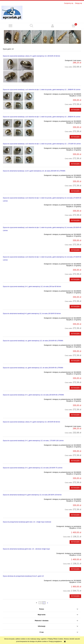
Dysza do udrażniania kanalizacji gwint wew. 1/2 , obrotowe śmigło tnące (26, 549)
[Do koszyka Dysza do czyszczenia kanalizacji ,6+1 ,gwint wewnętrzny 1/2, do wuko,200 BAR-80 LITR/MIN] (75, 415)
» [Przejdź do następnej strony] (47, 603)
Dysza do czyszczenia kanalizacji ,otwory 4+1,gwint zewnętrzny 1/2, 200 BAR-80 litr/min (32, 422)
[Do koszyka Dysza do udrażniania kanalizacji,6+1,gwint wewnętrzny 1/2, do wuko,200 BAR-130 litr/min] (75, 515)
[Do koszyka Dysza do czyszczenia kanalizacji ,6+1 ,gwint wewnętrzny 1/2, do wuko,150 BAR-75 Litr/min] (75, 488)
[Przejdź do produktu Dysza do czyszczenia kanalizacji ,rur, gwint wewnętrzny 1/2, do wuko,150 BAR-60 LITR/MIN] (19, 345)
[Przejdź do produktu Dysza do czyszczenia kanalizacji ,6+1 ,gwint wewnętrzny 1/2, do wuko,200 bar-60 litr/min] (19, 291)
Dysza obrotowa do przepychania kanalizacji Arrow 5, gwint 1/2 (23, 576)
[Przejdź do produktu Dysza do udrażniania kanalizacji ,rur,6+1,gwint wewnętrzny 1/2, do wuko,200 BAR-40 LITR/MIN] (19, 175)
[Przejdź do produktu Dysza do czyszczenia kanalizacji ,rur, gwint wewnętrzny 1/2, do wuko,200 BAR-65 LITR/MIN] (19, 372)
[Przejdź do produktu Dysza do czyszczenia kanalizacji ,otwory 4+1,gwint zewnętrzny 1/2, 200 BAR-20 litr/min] (19, 71)
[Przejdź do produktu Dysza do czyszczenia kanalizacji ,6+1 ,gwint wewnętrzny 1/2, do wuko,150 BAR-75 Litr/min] (19, 472)
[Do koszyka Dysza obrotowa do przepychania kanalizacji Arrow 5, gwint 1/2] (75, 596)
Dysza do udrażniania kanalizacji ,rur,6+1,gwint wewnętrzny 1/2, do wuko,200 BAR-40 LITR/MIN (34, 171)
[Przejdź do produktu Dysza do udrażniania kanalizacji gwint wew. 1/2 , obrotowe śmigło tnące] (19, 553)
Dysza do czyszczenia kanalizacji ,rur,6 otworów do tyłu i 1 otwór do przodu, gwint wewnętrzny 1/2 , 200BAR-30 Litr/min (42, 90)
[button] (10, 26)
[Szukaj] (31, 26)
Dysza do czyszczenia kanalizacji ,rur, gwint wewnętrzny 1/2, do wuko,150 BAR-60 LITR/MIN (33, 341)
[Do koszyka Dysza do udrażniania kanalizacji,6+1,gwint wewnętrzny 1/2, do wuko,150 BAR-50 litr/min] (75, 334)
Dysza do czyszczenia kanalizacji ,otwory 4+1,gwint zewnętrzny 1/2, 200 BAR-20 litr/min (32, 56)
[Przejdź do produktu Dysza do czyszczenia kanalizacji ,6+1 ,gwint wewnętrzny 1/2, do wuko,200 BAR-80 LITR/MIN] (19, 399)
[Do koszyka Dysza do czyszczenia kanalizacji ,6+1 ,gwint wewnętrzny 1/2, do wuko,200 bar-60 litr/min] (75, 307)
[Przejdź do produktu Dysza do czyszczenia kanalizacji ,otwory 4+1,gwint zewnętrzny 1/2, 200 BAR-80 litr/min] (19, 426)
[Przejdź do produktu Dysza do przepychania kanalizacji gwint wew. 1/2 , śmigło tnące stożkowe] (19, 526)
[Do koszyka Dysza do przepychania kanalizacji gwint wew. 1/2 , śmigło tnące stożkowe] (75, 542)
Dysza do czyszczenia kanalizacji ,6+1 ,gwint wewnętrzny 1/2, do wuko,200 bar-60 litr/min (32, 287)
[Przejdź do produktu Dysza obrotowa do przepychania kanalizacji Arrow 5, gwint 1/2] (19, 580)
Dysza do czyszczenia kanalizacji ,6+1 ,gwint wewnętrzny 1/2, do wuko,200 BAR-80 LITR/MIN (33, 395)
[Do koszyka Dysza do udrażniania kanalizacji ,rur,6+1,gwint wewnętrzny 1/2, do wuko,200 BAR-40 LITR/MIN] (75, 191)
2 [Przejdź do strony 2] (44, 603)
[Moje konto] (53, 26)
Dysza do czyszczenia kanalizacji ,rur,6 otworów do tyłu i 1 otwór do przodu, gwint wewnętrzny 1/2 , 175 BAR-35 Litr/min (42, 144)
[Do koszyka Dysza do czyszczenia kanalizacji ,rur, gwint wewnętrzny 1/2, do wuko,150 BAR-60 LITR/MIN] (75, 361)
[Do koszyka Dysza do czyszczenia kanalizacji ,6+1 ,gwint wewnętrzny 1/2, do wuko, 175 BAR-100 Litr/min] (75, 461)
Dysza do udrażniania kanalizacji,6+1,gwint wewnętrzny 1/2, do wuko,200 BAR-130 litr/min (32, 495)
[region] (42, 37)
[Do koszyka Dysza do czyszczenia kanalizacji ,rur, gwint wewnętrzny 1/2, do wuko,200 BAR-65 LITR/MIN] (75, 388)
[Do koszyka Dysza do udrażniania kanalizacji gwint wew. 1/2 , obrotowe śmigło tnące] (75, 569)
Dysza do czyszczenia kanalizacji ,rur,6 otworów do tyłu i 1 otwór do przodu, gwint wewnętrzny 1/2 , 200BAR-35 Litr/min (42, 117)
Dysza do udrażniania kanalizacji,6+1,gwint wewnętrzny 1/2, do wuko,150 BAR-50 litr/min (32, 314)
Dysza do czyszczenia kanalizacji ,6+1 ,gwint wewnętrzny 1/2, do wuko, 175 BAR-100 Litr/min (33, 441)
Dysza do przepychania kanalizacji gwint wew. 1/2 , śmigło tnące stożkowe (27, 522)
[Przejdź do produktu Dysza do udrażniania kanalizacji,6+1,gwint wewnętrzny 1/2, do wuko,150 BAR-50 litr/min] (19, 318)
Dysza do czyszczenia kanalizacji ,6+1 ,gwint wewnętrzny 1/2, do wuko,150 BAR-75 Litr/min (33, 468)
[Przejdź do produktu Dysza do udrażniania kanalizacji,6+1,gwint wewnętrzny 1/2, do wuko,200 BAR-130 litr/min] (19, 499)
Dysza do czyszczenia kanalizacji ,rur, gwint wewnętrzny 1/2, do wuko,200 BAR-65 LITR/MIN (33, 368)
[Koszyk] (74, 26)
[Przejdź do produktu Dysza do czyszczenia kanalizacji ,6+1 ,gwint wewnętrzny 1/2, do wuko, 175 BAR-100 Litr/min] (19, 445)
